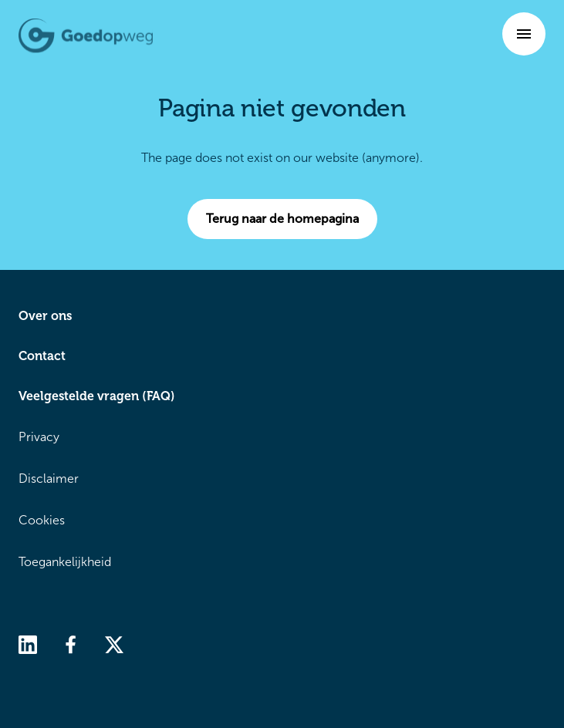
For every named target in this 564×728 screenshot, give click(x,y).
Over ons (45, 316)
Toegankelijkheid (65, 562)
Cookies (42, 520)
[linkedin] (28, 644)
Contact (42, 356)
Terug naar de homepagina (292, 219)
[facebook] (71, 644)
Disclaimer (49, 479)
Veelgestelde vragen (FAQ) (97, 396)
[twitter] (114, 644)
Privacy (39, 437)
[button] (524, 34)
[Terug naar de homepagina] (86, 36)
